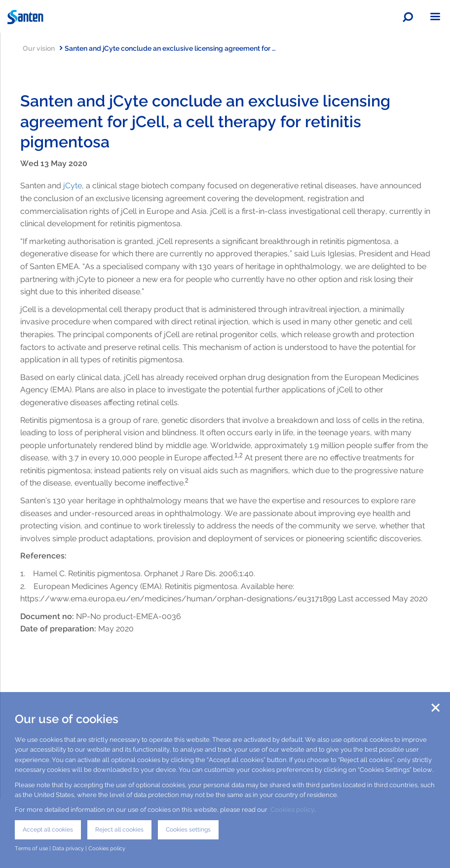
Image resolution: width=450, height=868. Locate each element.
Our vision (42, 48)
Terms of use (31, 848)
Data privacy (68, 848)
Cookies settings (188, 830)
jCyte (73, 186)
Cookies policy (292, 810)
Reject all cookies (119, 830)
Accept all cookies (48, 830)
